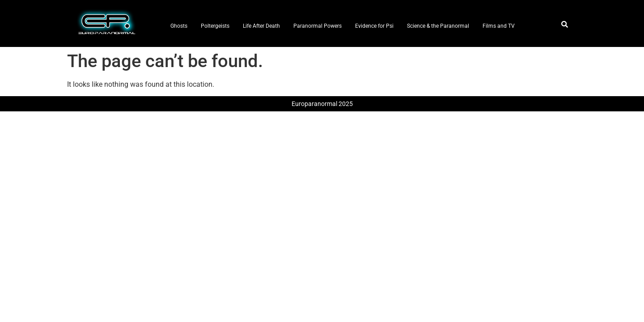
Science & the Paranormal (438, 26)
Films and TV (499, 26)
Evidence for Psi (374, 26)
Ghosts (179, 26)
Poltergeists (215, 26)
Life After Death (261, 26)
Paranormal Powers (318, 26)
